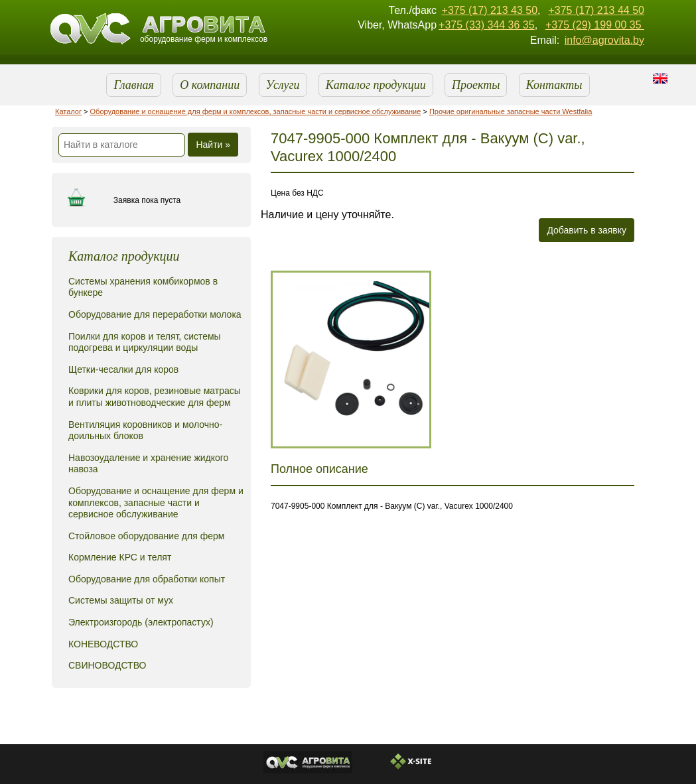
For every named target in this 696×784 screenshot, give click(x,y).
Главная (133, 85)
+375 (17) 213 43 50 (490, 10)
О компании (210, 85)
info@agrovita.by (604, 40)
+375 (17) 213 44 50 (596, 10)
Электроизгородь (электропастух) (141, 622)
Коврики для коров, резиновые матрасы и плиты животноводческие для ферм (155, 397)
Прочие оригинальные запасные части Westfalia (511, 111)
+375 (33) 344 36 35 (487, 25)
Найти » (213, 145)
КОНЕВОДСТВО (103, 644)
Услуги (283, 85)
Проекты (476, 85)
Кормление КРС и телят (120, 557)
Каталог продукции (376, 85)
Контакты (554, 85)
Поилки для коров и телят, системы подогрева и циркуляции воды (145, 342)
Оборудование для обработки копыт (147, 579)
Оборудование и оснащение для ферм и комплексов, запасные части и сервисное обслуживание (256, 111)
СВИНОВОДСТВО (107, 665)
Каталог (68, 111)
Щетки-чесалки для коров (123, 369)
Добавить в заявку (587, 230)
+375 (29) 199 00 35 (595, 25)
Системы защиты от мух (121, 600)
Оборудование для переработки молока (155, 314)
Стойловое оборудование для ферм (146, 536)
